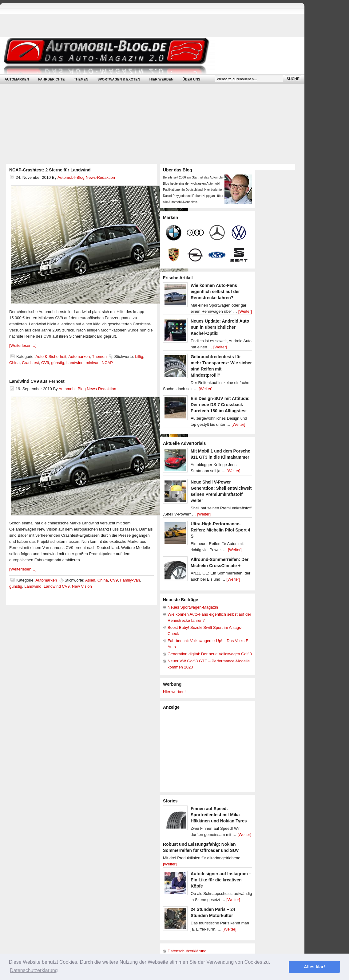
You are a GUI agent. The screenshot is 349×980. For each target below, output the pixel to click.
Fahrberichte (51, 79)
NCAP (107, 363)
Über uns (191, 79)
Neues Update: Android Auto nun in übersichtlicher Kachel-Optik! (220, 327)
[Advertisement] (209, 750)
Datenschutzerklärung (187, 951)
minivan (93, 363)
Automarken (17, 79)
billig (139, 357)
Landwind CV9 (57, 586)
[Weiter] (245, 311)
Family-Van (130, 580)
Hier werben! (174, 692)
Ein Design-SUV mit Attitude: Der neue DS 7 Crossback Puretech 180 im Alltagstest (220, 405)
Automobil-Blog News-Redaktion (86, 177)
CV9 (45, 363)
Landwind (75, 363)
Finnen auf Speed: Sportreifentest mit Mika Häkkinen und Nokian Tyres (219, 815)
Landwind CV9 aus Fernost (37, 381)
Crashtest (30, 363)
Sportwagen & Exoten (119, 79)
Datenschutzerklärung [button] (34, 970)
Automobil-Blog (148, 55)
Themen (81, 79)
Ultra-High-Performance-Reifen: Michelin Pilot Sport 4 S (220, 530)
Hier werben (161, 79)
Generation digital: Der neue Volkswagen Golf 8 (210, 654)
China (14, 363)
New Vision (82, 586)
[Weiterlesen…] (23, 345)
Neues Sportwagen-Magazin (193, 607)
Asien (90, 580)
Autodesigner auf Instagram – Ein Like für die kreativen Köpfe (221, 880)
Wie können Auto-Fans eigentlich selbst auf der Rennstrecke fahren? (215, 292)
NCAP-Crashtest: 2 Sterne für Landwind (50, 170)
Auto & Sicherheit (51, 357)
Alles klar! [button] (314, 967)
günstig (58, 363)
